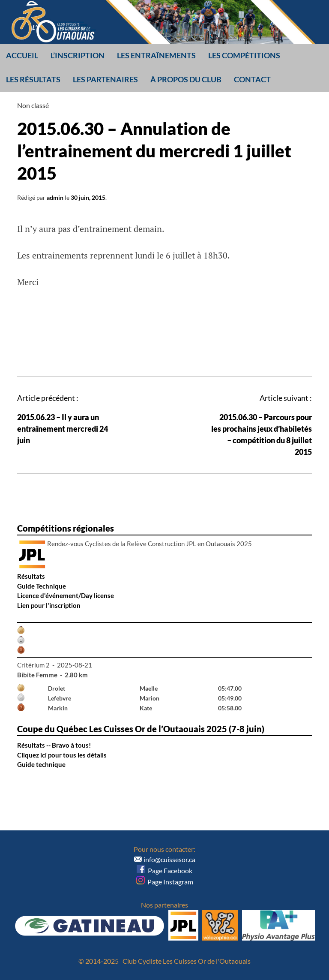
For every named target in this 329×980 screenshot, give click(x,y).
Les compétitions (244, 55)
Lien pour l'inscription (49, 605)
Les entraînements (156, 55)
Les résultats (33, 79)
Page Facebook (164, 870)
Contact (252, 79)
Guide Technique (42, 586)
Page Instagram (165, 882)
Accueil (22, 55)
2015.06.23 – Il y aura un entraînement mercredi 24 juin (63, 429)
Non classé (33, 105)
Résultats (31, 576)
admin (55, 197)
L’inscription (78, 55)
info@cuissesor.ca (169, 859)
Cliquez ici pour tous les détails (62, 755)
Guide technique (41, 764)
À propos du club (186, 79)
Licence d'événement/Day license (66, 595)
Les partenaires (105, 79)
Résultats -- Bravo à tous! (54, 745)
